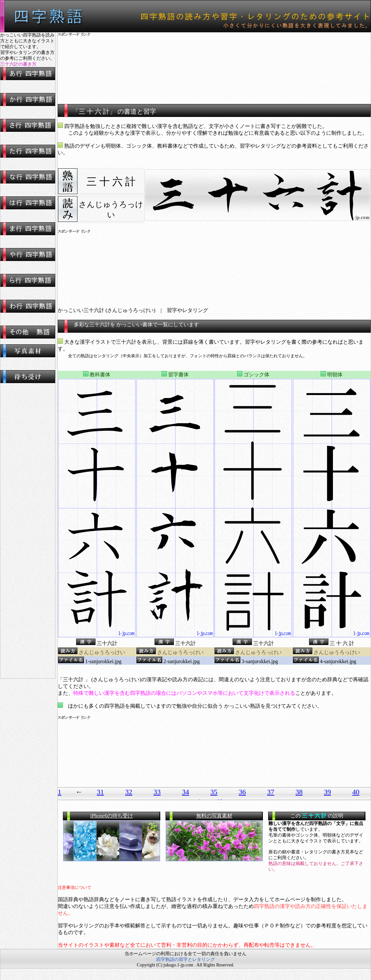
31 (100, 792)
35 (214, 792)
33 (157, 792)
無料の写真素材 (214, 816)
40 (356, 792)
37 (271, 792)
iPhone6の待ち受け (112, 816)
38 (299, 792)
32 (129, 792)
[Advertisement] (214, 65)
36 (242, 792)
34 (185, 792)
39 (327, 792)
